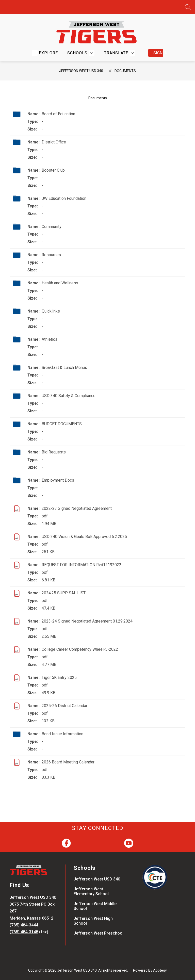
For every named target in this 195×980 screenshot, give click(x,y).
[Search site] (188, 7)
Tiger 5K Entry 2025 (59, 677)
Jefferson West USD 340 (81, 71)
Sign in (158, 53)
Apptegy (160, 970)
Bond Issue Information (62, 734)
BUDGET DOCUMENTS (62, 424)
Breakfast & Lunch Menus (64, 367)
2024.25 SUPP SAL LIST (64, 593)
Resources (51, 255)
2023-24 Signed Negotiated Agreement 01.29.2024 (87, 621)
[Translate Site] (119, 53)
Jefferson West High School (93, 921)
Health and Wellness (60, 283)
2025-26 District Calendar (64, 706)
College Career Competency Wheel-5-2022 (80, 649)
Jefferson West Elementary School (91, 891)
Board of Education (58, 114)
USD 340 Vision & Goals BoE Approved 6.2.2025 (84, 537)
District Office (54, 142)
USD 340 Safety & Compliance (69, 396)
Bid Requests (54, 452)
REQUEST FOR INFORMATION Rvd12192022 (82, 565)
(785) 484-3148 (24, 932)
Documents (125, 71)
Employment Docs (58, 480)
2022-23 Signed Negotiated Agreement (77, 508)
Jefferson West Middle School (95, 906)
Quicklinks (51, 311)
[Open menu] (45, 53)
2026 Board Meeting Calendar (68, 762)
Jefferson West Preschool (99, 933)
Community (52, 227)
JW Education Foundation (64, 198)
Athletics (50, 339)
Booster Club (53, 170)
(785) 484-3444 (24, 925)
